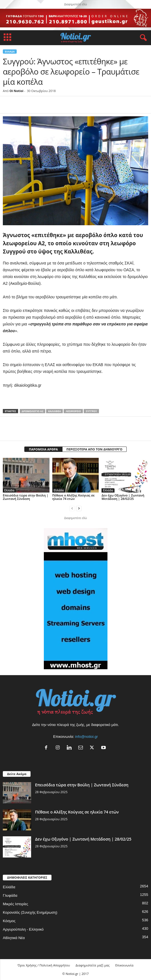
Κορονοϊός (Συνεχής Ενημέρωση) (30, 912)
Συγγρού (91, 411)
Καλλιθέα (54, 411)
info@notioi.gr (87, 737)
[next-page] (79, 508)
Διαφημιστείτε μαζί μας (92, 965)
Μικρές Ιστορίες (15, 904)
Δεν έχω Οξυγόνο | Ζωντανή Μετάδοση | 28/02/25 (123, 497)
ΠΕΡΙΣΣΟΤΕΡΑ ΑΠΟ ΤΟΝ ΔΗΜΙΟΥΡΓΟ (94, 449)
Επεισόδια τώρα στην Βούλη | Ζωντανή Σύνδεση (26, 497)
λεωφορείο (73, 411)
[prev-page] (72, 508)
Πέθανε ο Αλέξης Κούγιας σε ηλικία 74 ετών (74, 497)
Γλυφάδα (10, 895)
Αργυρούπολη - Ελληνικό (23, 929)
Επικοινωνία (124, 965)
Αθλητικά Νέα (14, 938)
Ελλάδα (10, 52)
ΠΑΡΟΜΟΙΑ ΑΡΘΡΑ (43, 449)
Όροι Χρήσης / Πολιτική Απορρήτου (44, 965)
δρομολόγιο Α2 (33, 411)
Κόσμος (9, 921)
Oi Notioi (17, 91)
